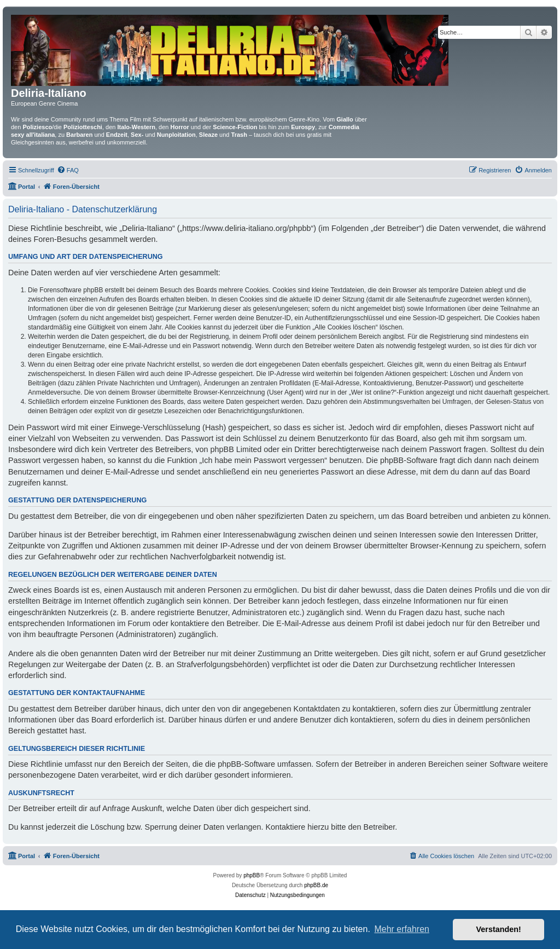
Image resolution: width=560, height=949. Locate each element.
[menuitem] (68, 170)
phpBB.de (316, 885)
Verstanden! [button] (499, 929)
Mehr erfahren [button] (402, 929)
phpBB (252, 875)
